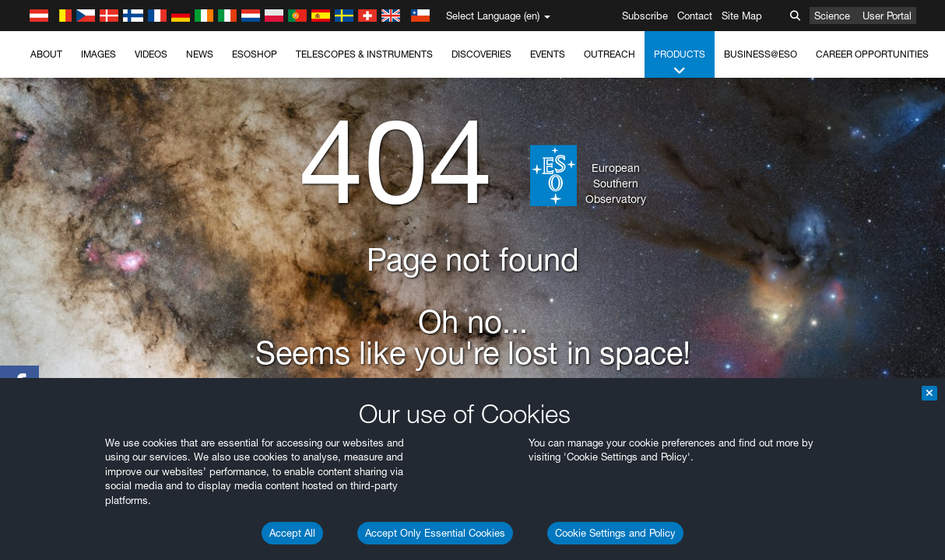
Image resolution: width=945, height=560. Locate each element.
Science (832, 16)
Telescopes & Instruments (364, 54)
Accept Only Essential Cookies (435, 533)
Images (98, 54)
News (200, 54)
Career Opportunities (872, 54)
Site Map (742, 16)
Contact (695, 16)
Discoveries (481, 54)
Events (548, 54)
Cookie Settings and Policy (615, 533)
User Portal (887, 16)
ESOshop (255, 54)
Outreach (610, 54)
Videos (151, 54)
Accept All (292, 533)
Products (680, 63)
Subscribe (645, 16)
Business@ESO (761, 54)
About (46, 54)
